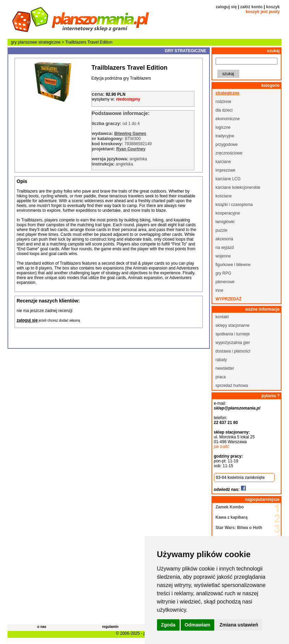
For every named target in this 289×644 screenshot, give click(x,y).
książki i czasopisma (234, 205)
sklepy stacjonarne (233, 325)
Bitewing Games (130, 134)
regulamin (110, 627)
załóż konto (251, 7)
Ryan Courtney (131, 149)
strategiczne (50, 42)
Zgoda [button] (168, 625)
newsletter (225, 368)
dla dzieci (224, 110)
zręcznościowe (229, 153)
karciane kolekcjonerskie (238, 187)
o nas (42, 627)
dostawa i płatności (233, 351)
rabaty (221, 360)
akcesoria (224, 239)
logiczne (223, 127)
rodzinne (224, 102)
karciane (223, 162)
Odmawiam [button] (198, 625)
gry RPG (224, 273)
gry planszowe (24, 42)
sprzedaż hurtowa (232, 386)
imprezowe (226, 170)
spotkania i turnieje (233, 334)
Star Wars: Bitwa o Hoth (239, 528)
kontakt (222, 317)
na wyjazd (225, 248)
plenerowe (225, 282)
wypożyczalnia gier (233, 343)
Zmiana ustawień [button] (239, 625)
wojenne (223, 256)
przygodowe (227, 145)
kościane (224, 196)
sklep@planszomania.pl (237, 408)
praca (221, 377)
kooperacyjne (228, 213)
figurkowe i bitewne (233, 265)
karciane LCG (228, 179)
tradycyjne (225, 136)
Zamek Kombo (230, 507)
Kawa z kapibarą (232, 517)
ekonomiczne (228, 119)
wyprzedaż (229, 299)
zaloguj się (226, 7)
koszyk (273, 7)
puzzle (222, 230)
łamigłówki (225, 222)
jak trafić (222, 447)
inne (220, 290)
